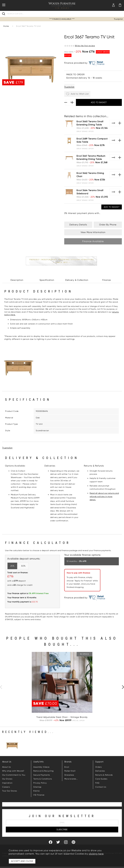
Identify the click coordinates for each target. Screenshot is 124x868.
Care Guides (101, 779)
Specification (47, 280)
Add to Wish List (77, 94)
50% (23, 566)
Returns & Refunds (104, 775)
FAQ (97, 783)
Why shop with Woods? (13, 771)
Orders (99, 767)
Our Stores (7, 779)
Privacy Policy (40, 783)
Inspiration (7, 783)
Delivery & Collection (77, 280)
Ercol (67, 767)
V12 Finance (39, 795)
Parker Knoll (70, 771)
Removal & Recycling (43, 771)
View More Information (93, 232)
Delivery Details (78, 225)
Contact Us (101, 787)
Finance (107, 280)
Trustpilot (118, 19)
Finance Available (93, 241)
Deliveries (100, 771)
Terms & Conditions (43, 779)
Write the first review (85, 46)
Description (17, 280)
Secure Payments (42, 775)
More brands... (71, 779)
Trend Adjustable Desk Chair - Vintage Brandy (62, 717)
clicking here (96, 854)
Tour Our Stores (10, 791)
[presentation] (1, 687)
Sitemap (37, 787)
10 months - (77, 561)
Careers (6, 787)
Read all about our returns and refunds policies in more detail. (104, 496)
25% (12, 566)
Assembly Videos (41, 767)
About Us (6, 767)
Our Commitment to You (14, 775)
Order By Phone (108, 225)
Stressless (69, 775)
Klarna (36, 791)
